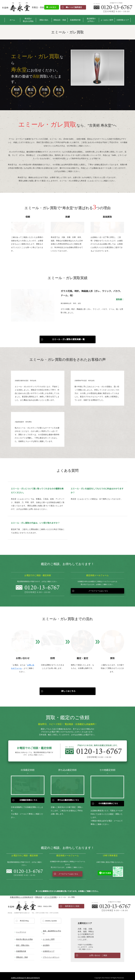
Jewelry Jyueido (51, 917)
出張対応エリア (49, 948)
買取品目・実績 (60, 20)
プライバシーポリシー (51, 954)
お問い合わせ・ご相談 (98, 952)
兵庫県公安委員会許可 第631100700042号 (25, 974)
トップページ (21, 929)
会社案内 (46, 942)
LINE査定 (53, 7)
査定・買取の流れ (23, 942)
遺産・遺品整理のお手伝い (52, 929)
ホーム (12, 20)
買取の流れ (44, 20)
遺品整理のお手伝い (91, 20)
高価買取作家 (75, 20)
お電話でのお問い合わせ (111, 903)
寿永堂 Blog (24, 917)
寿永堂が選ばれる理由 (28, 20)
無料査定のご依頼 (72, 903)
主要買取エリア (123, 20)
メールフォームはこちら (98, 587)
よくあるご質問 (107, 20)
